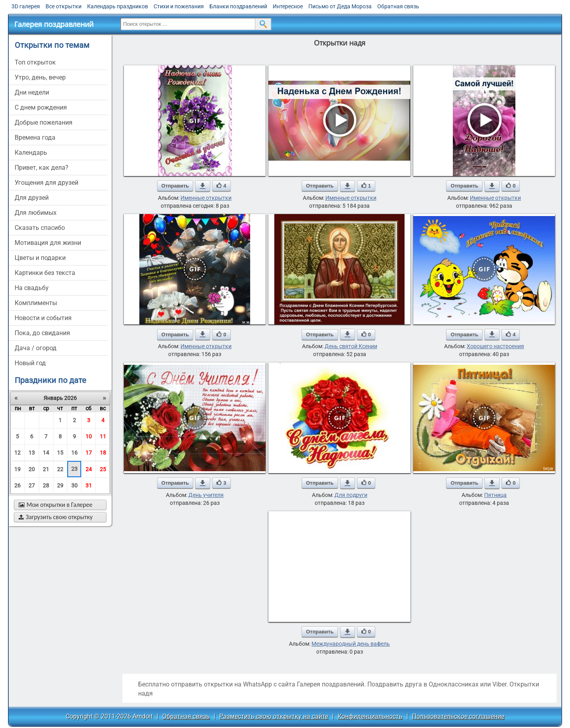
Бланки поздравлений (238, 6)
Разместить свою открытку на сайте (274, 716)
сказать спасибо (40, 228)
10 (89, 436)
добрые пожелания (44, 122)
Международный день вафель (351, 644)
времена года (35, 137)
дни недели (32, 92)
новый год (30, 363)
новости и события (43, 318)
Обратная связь (398, 6)
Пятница (495, 495)
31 (89, 485)
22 (60, 469)
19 (17, 469)
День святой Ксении (351, 346)
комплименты (36, 303)
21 (46, 469)
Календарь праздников (118, 6)
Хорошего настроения (495, 346)
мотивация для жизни (48, 243)
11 (103, 436)
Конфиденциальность (370, 716)
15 (60, 453)
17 (89, 453)
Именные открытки (206, 198)
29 (60, 485)
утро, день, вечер (40, 77)
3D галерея (26, 6)
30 (74, 485)
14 (46, 453)
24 (89, 469)
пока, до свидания (42, 333)
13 (32, 453)
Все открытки (64, 6)
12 (17, 453)
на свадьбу (32, 288)
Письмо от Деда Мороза (340, 6)
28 (46, 485)
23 (74, 469)
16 (74, 453)
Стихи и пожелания (179, 6)
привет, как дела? (42, 168)
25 (103, 469)
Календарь (31, 153)
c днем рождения (41, 107)
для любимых (36, 213)
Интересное (288, 6)
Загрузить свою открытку (56, 517)
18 (103, 453)
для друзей (32, 198)
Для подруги (351, 495)
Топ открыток (35, 62)
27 (32, 485)
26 (17, 485)
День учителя (206, 495)
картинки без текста (45, 273)
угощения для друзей (47, 183)
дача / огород (36, 348)
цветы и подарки (40, 258)
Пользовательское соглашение (458, 716)
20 (32, 469)
